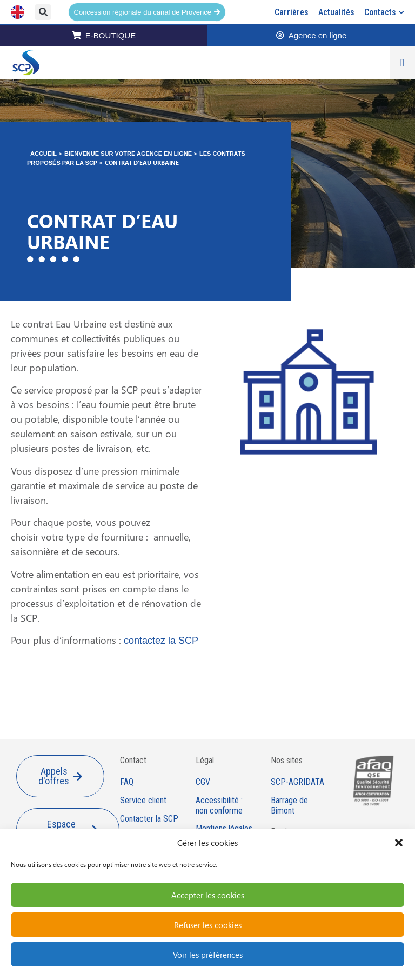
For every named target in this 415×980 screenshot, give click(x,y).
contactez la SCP (161, 641)
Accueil (43, 154)
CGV (203, 782)
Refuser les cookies (208, 925)
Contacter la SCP (149, 819)
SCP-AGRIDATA (297, 782)
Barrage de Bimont (289, 806)
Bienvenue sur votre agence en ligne (128, 154)
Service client (143, 801)
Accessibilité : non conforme (219, 806)
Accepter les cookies (208, 895)
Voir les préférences (208, 955)
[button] (399, 843)
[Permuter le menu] (402, 63)
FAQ (127, 782)
